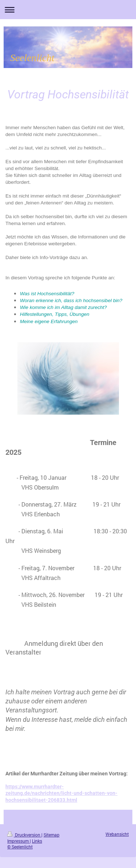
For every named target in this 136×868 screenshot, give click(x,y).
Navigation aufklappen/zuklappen (68, 10)
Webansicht (117, 834)
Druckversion (24, 835)
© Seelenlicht (20, 847)
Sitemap (51, 835)
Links (37, 841)
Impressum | (19, 841)
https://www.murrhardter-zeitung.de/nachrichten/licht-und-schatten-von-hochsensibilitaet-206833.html (61, 793)
